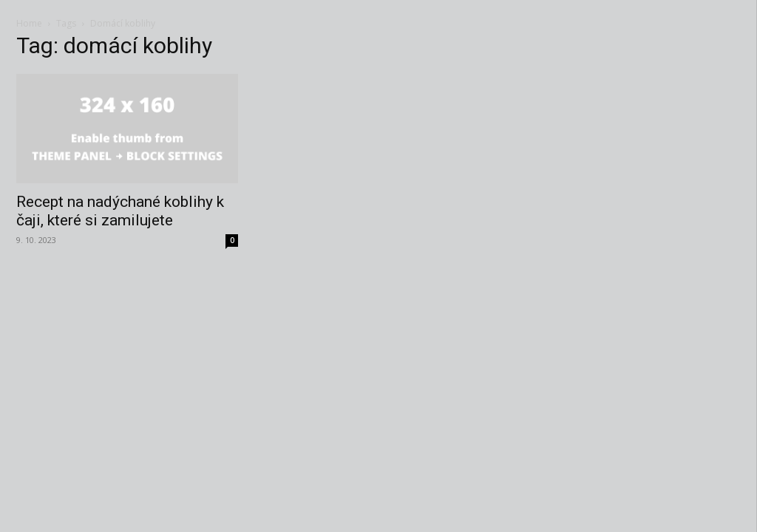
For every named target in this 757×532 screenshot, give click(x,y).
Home (29, 23)
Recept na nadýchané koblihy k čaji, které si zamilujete (120, 211)
